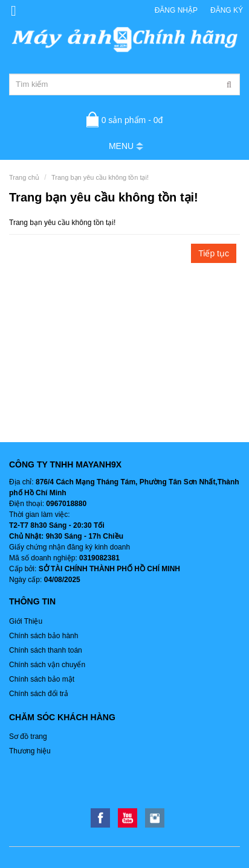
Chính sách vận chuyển (47, 665)
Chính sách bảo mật (42, 679)
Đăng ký (227, 10)
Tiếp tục (214, 253)
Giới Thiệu (26, 621)
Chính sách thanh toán (46, 650)
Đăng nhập (176, 10)
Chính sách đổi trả (39, 694)
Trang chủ (24, 177)
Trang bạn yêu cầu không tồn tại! (100, 177)
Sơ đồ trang (28, 737)
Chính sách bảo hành (44, 636)
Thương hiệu (30, 751)
